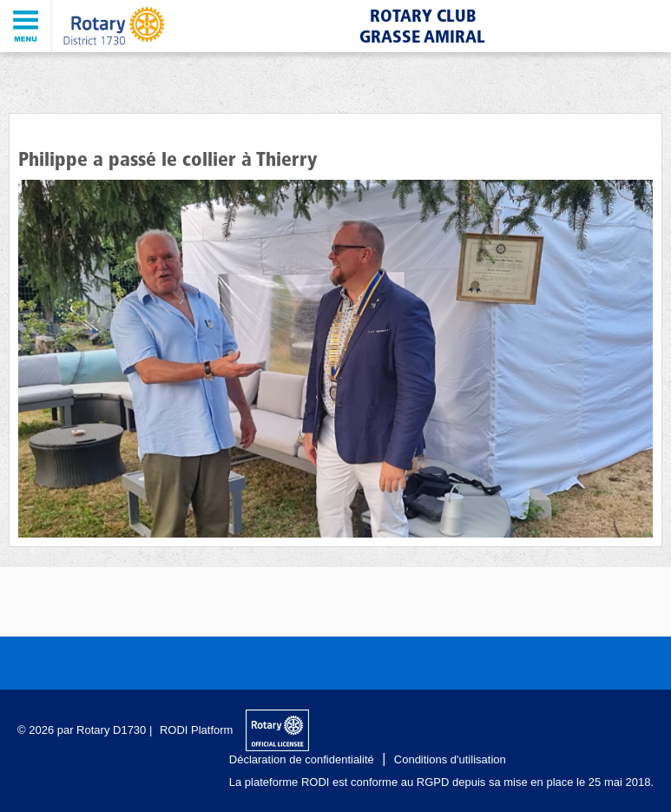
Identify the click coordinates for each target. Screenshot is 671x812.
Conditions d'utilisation (450, 759)
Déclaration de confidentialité (302, 759)
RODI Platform (197, 730)
